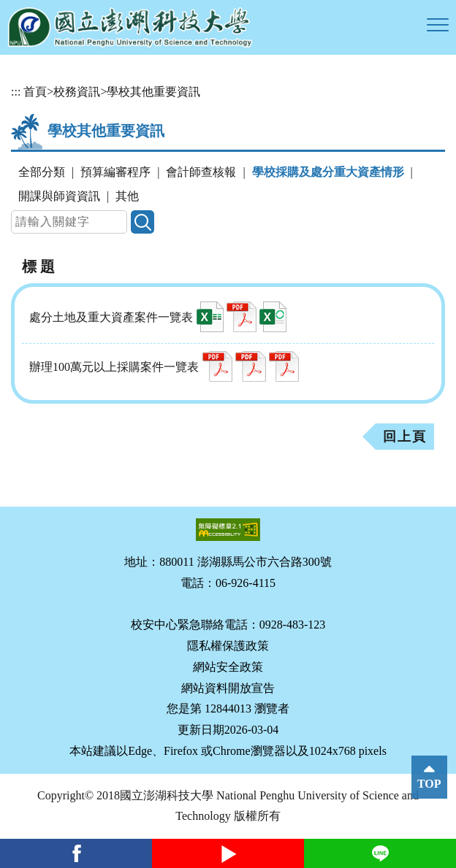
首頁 (35, 92)
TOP (429, 784)
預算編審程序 (115, 172)
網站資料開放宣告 (228, 688)
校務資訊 (77, 92)
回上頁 (405, 437)
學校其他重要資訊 (153, 92)
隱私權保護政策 (228, 646)
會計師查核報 (201, 172)
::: (16, 92)
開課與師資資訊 (59, 196)
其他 (127, 196)
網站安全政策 (228, 667)
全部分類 (42, 172)
